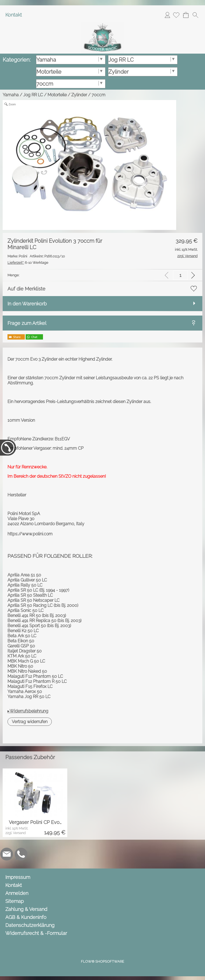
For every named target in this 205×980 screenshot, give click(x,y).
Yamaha (11, 95)
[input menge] (180, 275)
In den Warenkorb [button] (27, 304)
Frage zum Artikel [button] (27, 323)
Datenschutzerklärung (30, 925)
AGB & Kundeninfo (26, 917)
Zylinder (79, 95)
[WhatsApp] (21, 854)
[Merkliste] (176, 15)
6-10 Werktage (28, 263)
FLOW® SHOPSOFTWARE (102, 961)
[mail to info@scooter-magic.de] (7, 854)
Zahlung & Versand (26, 909)
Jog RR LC (33, 95)
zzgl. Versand (15, 833)
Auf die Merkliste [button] (26, 289)
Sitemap (15, 901)
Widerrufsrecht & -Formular (36, 933)
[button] (195, 15)
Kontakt (14, 15)
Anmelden (167, 15)
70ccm (98, 95)
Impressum (18, 877)
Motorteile (57, 95)
